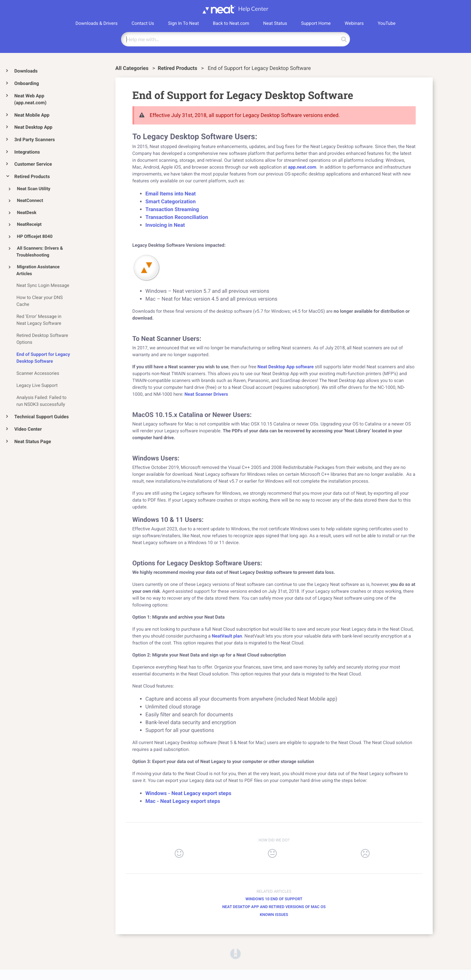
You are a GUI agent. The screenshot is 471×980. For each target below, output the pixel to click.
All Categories (133, 68)
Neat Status (275, 24)
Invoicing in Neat (165, 225)
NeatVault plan (227, 636)
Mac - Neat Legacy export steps (183, 801)
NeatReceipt (29, 224)
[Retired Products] (178, 68)
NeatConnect (30, 201)
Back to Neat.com (231, 24)
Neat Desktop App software (286, 367)
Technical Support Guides (42, 417)
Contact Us (143, 24)
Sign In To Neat (183, 24)
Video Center (28, 429)
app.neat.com (302, 167)
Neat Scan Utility (34, 189)
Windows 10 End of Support (274, 899)
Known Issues (274, 915)
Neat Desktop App (33, 127)
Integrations (27, 152)
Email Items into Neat (171, 194)
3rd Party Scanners (35, 140)
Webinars (354, 24)
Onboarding (27, 83)
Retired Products (32, 177)
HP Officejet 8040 (35, 237)
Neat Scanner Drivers (206, 394)
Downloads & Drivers (97, 24)
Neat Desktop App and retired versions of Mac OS (274, 907)
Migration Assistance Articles (38, 270)
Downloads (26, 71)
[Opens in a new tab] (235, 953)
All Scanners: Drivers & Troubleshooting (40, 252)
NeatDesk (27, 213)
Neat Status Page (33, 442)
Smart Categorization (171, 201)
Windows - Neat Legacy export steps (189, 793)
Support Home (316, 24)
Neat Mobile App (32, 115)
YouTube (387, 24)
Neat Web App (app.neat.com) (30, 100)
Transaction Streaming (172, 209)
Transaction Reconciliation (177, 217)
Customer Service (33, 164)
